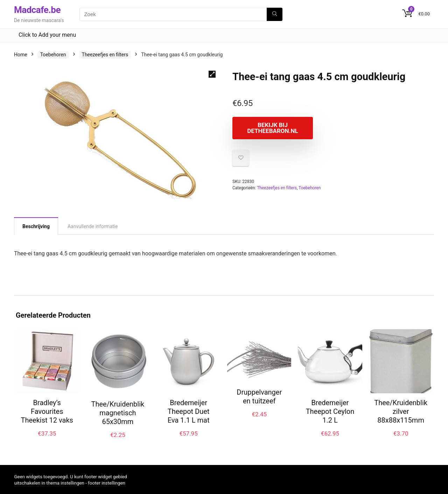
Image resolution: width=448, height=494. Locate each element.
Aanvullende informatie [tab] (93, 226)
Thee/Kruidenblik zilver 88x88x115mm (401, 411)
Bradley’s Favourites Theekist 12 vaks (47, 411)
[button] (212, 74)
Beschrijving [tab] (36, 226)
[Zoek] (275, 14)
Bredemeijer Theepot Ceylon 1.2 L (330, 411)
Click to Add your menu (47, 35)
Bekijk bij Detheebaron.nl (272, 128)
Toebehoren (53, 55)
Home (21, 55)
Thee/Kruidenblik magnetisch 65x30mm (118, 413)
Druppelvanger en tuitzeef (259, 397)
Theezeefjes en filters (105, 55)
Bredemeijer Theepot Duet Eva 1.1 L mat (189, 411)
